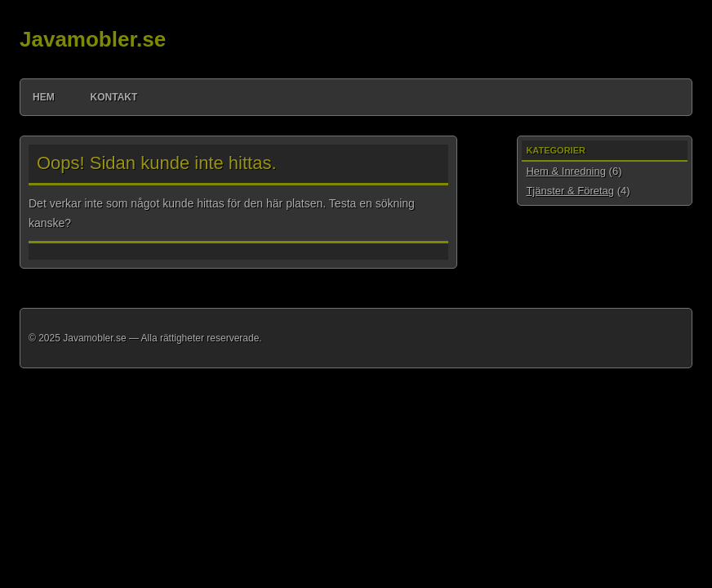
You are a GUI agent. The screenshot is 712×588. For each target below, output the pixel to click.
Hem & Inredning (566, 171)
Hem (44, 97)
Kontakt (114, 97)
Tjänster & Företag (570, 191)
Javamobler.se (93, 39)
